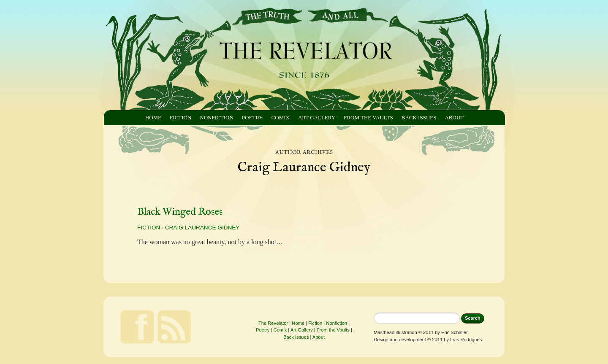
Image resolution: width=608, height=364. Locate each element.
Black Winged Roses (180, 212)
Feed (174, 327)
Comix (281, 117)
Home (153, 117)
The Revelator (273, 323)
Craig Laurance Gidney (202, 228)
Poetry (252, 117)
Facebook (137, 327)
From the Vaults (368, 117)
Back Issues (419, 117)
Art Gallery (317, 117)
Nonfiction (216, 117)
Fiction (180, 117)
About (454, 117)
